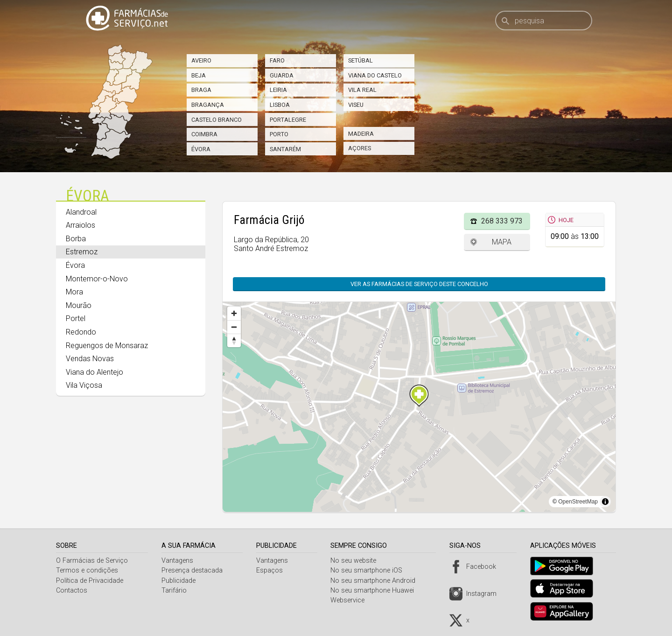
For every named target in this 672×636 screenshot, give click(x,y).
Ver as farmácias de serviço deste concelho (419, 284)
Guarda (282, 75)
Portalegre (288, 120)
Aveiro (201, 60)
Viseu (356, 105)
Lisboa (280, 105)
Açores (360, 148)
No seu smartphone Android (377, 581)
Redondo (81, 332)
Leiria (278, 90)
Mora (74, 292)
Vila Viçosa (84, 385)
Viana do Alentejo (94, 372)
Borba (76, 239)
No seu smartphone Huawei (376, 591)
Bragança (208, 105)
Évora (201, 149)
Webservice (351, 600)
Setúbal (360, 60)
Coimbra (204, 134)
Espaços (272, 570)
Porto (279, 134)
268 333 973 (502, 221)
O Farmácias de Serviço (92, 561)
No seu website (357, 561)
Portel (76, 318)
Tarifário (175, 591)
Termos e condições (87, 570)
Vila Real (362, 90)
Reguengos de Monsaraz (107, 346)
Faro (277, 60)
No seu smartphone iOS (370, 570)
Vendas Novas (90, 359)
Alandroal (81, 212)
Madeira (361, 134)
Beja (199, 75)
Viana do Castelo (375, 75)
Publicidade (180, 581)
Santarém (285, 149)
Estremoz (82, 252)
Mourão (79, 305)
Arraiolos (80, 225)
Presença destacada (193, 570)
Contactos (72, 591)
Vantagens (179, 561)
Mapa (502, 242)
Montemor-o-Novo (97, 279)
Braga (201, 90)
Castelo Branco (217, 120)
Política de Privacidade (90, 581)
